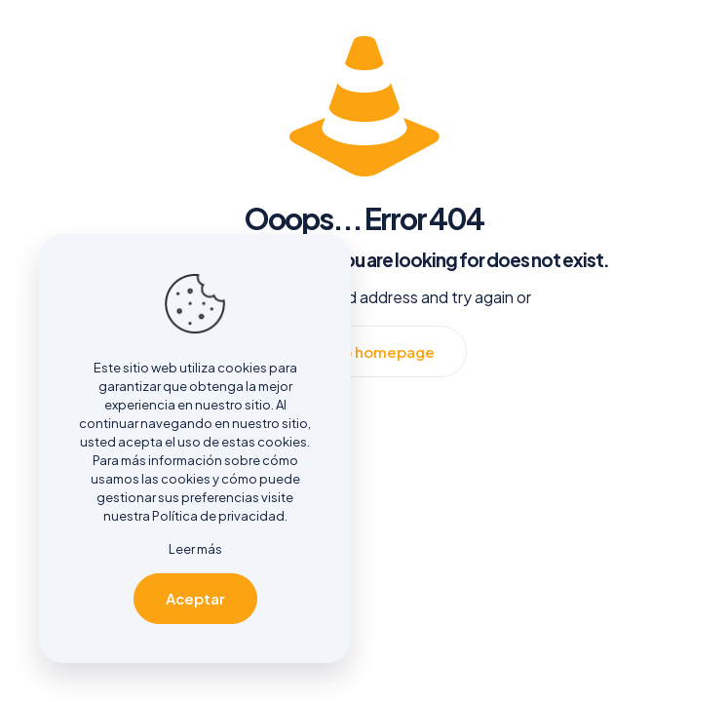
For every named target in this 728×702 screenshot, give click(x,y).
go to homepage (374, 351)
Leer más (195, 549)
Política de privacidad (218, 516)
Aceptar (195, 598)
